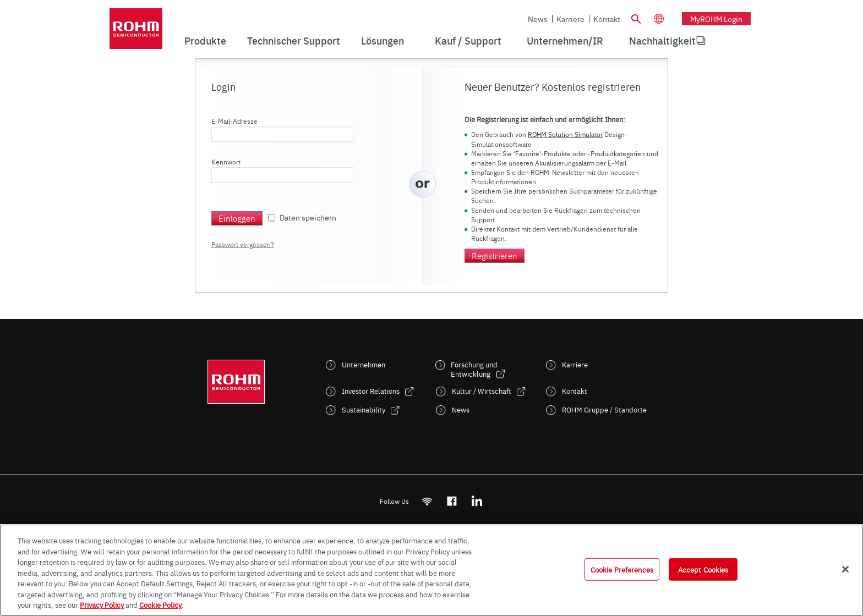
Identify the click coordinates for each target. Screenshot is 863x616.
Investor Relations (371, 391)
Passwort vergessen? (243, 244)
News (538, 19)
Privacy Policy (102, 604)
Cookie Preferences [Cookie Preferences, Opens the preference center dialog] (622, 569)
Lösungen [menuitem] (383, 40)
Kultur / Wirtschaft (482, 391)
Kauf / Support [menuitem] (468, 40)
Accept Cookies (703, 569)
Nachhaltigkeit (662, 40)
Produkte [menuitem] (205, 40)
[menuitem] (662, 41)
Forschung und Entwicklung (474, 369)
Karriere (570, 19)
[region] (431, 570)
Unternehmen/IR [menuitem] (565, 40)
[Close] (845, 569)
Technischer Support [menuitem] (294, 40)
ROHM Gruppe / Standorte (604, 409)
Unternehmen (364, 364)
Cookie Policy (160, 604)
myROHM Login (716, 19)
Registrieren (495, 255)
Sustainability (364, 409)
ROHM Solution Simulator (565, 134)
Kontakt (607, 19)
